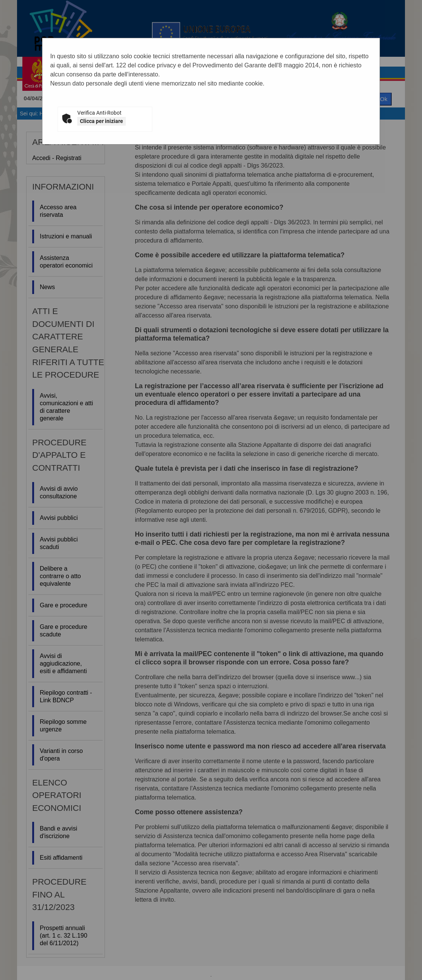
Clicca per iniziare (102, 121)
